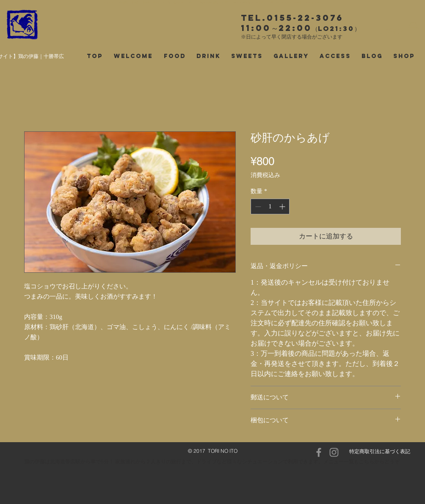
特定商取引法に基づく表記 (380, 451)
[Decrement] (257, 206)
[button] (413, 31)
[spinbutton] (270, 206)
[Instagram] (334, 452)
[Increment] (283, 206)
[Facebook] (319, 452)
